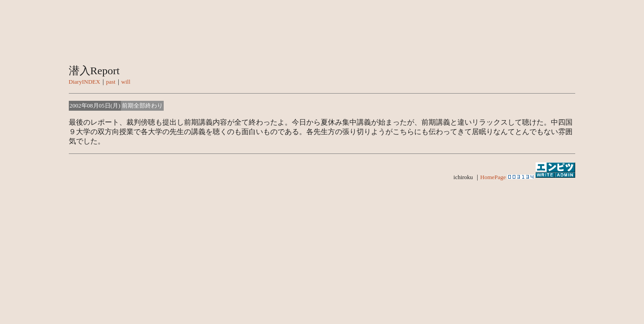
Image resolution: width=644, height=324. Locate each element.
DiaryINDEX (85, 82)
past (111, 82)
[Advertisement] (322, 247)
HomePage (493, 177)
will (126, 82)
